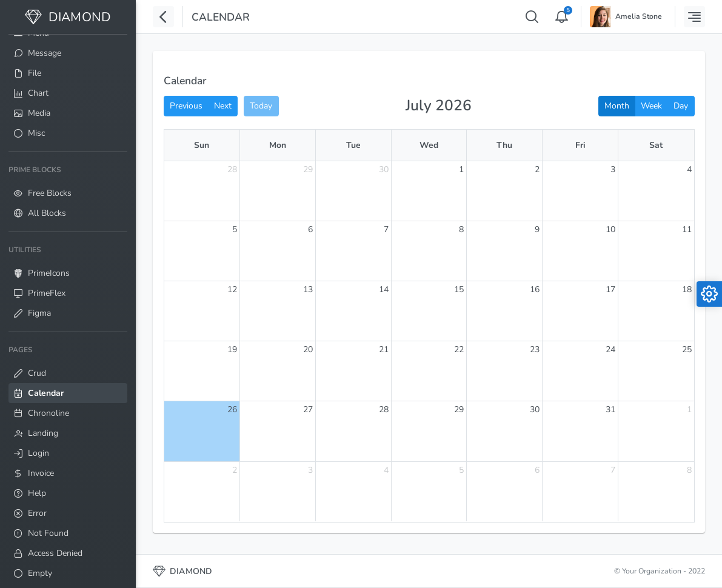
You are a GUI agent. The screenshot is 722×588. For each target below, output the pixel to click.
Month (617, 106)
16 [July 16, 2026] (535, 289)
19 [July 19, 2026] (232, 349)
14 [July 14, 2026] (384, 289)
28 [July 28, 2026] (384, 409)
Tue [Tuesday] (353, 145)
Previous (186, 106)
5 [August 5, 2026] (461, 470)
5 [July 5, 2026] (235, 229)
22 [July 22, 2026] (459, 349)
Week (651, 106)
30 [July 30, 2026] (535, 409)
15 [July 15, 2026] (459, 289)
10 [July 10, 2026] (610, 229)
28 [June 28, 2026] (232, 169)
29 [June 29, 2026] (308, 169)
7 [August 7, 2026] (613, 470)
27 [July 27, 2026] (308, 409)
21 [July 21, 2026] (384, 349)
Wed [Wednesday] (429, 145)
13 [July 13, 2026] (308, 289)
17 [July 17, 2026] (610, 289)
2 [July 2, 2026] (537, 169)
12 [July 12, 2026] (232, 289)
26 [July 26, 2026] (232, 409)
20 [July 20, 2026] (308, 349)
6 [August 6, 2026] (537, 470)
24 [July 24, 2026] (610, 349)
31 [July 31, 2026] (610, 409)
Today (261, 106)
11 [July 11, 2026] (687, 229)
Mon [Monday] (278, 145)
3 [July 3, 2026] (613, 169)
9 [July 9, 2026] (537, 229)
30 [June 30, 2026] (384, 169)
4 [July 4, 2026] (689, 169)
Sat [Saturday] (656, 145)
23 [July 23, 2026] (535, 349)
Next (223, 106)
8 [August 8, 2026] (689, 470)
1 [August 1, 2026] (689, 409)
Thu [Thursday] (504, 145)
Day (681, 106)
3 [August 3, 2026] (310, 470)
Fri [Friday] (580, 145)
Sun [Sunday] (202, 145)
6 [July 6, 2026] (310, 229)
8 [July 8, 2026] (461, 229)
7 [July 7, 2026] (386, 229)
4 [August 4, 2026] (386, 470)
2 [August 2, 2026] (235, 470)
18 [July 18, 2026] (687, 289)
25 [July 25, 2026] (687, 349)
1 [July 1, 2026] (461, 169)
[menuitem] (68, 53)
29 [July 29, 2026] (459, 409)
